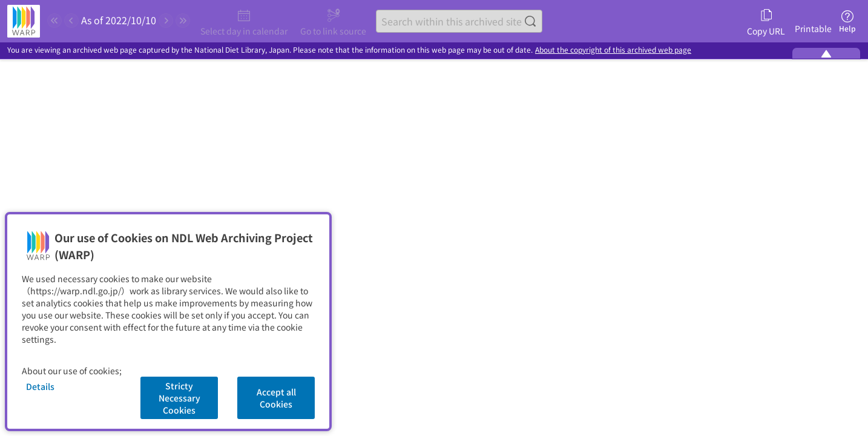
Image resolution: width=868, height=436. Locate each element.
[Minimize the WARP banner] (826, 53)
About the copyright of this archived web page (613, 50)
